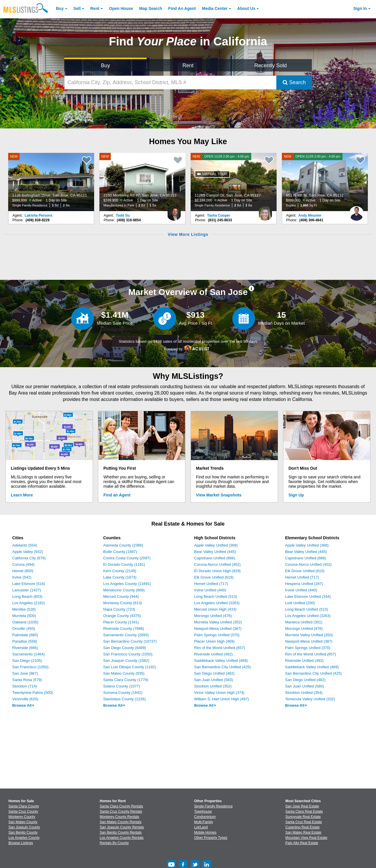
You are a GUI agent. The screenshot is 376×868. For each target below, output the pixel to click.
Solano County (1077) (122, 686)
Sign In (360, 8)
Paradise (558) (25, 641)
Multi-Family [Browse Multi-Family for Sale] (204, 822)
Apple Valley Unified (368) (216, 545)
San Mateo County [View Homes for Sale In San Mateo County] (23, 822)
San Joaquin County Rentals (122, 827)
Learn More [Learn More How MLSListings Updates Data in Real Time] (22, 495)
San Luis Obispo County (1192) (130, 667)
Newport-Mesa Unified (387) (218, 629)
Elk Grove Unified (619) (214, 577)
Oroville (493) (24, 629)
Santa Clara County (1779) (126, 680)
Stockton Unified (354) (304, 693)
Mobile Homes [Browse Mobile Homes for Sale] (205, 832)
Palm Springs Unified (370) (217, 635)
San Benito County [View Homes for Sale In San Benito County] (23, 832)
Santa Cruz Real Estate (304, 822)
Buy (60, 8)
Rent (95, 8)
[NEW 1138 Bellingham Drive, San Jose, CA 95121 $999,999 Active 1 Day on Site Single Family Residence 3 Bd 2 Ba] (51, 182)
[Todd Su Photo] (174, 211)
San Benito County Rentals (121, 832)
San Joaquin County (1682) (126, 661)
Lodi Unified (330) (300, 603)
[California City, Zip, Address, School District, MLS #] (170, 83)
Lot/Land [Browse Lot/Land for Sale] (201, 827)
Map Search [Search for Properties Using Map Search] (151, 8)
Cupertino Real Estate (302, 827)
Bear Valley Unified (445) (215, 552)
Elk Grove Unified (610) (305, 571)
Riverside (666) (25, 648)
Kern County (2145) (120, 571)
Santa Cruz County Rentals (121, 812)
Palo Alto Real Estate (302, 843)
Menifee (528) (24, 609)
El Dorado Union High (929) (217, 571)
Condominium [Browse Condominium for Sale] (205, 817)
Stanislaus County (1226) (124, 699)
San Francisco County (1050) (128, 654)
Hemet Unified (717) (211, 584)
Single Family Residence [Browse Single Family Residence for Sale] (213, 806)
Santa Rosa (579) (27, 680)
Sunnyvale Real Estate (303, 817)
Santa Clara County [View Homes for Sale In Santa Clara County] (24, 806)
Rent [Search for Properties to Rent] (188, 66)
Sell (77, 8)
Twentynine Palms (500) (32, 693)
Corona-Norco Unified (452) (217, 564)
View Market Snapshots (219, 495)
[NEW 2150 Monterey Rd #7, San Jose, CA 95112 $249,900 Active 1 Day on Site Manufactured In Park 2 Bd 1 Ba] (143, 182)
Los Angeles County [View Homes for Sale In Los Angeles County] (24, 838)
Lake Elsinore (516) (29, 584)
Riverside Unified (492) (213, 654)
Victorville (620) (25, 699)
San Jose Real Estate (302, 806)
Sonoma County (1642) (123, 693)
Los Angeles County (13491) (127, 584)
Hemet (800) (23, 571)
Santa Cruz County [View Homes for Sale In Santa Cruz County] (23, 812)
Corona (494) (23, 564)
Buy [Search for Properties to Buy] (105, 66)
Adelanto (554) (25, 545)
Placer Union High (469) (214, 641)
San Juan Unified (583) (214, 680)
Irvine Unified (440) (210, 590)
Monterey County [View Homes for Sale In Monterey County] (22, 817)
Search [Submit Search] (294, 82)
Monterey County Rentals (119, 817)
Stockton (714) (25, 686)
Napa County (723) (119, 609)
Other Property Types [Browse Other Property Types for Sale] (211, 838)
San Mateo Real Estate (303, 832)
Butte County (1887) (120, 552)
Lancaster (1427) (27, 590)
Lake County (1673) (120, 577)
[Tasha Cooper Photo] (265, 211)
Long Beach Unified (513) (216, 596)
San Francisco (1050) (30, 667)
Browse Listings (21, 843)
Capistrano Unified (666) (215, 558)
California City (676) (29, 558)
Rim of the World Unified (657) (220, 648)
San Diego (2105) (27, 661)
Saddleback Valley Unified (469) (221, 661)
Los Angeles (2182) (29, 603)
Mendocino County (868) (124, 590)
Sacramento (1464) (28, 654)
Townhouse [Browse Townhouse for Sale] (203, 812)
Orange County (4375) (122, 616)
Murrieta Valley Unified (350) (309, 635)
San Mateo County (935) (124, 673)
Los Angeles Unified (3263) (217, 603)
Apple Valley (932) (28, 552)
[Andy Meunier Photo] (356, 211)
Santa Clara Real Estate (304, 812)
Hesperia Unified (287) (304, 584)
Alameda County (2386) (123, 545)
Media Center (215, 8)
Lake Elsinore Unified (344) (308, 596)
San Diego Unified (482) (214, 673)
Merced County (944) (121, 596)
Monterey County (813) (123, 603)
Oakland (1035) (25, 622)
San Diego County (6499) (125, 648)
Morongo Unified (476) (213, 616)
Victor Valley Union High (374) (219, 693)
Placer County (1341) (121, 622)
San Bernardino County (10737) (130, 641)
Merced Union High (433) (215, 609)
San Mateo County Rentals (121, 822)
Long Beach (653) (27, 596)
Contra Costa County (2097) (127, 558)
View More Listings (188, 234)
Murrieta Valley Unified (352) (218, 622)
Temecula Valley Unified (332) (310, 699)
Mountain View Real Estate (306, 838)
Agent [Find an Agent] (182, 8)
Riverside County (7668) (124, 629)
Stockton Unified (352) (213, 686)
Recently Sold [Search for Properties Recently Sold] (271, 66)
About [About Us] (246, 8)
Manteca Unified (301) (304, 622)
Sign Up (296, 495)
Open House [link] (121, 8)
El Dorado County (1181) (124, 564)
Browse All (23, 705)
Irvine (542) (22, 577)
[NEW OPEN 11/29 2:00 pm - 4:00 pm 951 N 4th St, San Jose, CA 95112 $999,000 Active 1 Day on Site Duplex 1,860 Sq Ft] (325, 182)
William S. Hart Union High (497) (222, 699)
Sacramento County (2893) (126, 635)
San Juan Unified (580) (304, 686)
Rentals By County (114, 843)
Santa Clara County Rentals (121, 806)
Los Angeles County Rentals (122, 838)
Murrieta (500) (24, 616)
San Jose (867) (25, 673)
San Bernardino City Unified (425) (222, 667)
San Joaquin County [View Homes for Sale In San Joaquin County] (24, 827)
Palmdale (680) (25, 635)
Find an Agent (117, 495)
